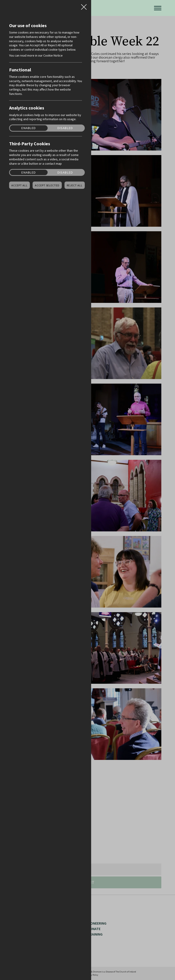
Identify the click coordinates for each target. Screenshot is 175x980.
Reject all (75, 185)
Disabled (65, 128)
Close (84, 5)
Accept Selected (47, 185)
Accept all (19, 185)
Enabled (29, 128)
